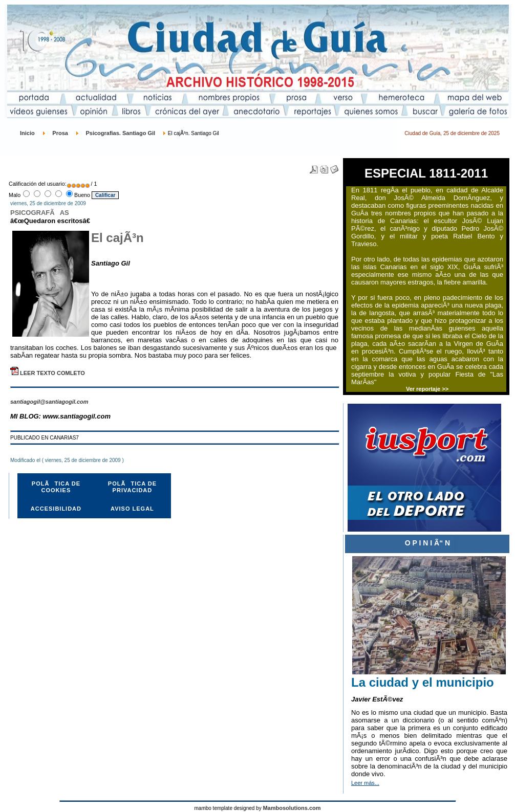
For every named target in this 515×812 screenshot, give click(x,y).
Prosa (60, 133)
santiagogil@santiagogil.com (49, 402)
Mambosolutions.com (292, 808)
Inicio (27, 133)
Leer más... (365, 783)
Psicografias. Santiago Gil (120, 133)
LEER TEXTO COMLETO (48, 373)
